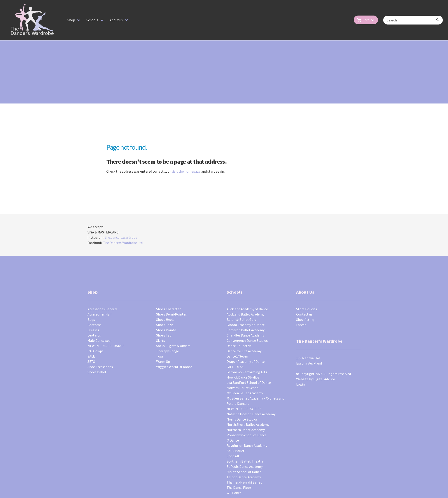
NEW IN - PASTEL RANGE (106, 346)
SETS (91, 361)
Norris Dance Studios (242, 419)
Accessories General (102, 309)
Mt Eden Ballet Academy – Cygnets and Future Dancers (255, 401)
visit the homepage (186, 171)
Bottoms (94, 325)
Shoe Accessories (100, 367)
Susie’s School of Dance (244, 472)
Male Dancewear (100, 340)
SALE (91, 356)
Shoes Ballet (97, 372)
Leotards (94, 335)
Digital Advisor (324, 379)
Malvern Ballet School (243, 388)
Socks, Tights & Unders (173, 346)
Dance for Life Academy (244, 351)
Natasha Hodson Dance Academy (251, 414)
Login (300, 384)
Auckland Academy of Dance (247, 309)
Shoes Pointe (166, 330)
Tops (160, 356)
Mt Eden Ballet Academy (245, 393)
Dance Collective (239, 346)
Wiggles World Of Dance (174, 367)
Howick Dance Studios (243, 377)
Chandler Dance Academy (245, 335)
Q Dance (233, 440)
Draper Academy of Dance (246, 361)
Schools (92, 20)
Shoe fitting (305, 319)
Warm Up (163, 361)
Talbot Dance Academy (244, 477)
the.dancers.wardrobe (121, 237)
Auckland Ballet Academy (245, 314)
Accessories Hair (100, 314)
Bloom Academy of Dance (246, 325)
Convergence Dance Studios (247, 340)
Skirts (161, 340)
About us (116, 20)
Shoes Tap (164, 335)
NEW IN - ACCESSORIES (244, 409)
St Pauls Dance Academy (245, 466)
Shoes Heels (165, 319)
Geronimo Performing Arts (247, 372)
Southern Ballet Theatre (245, 461)
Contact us (304, 314)
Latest (301, 325)
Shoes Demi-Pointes (171, 314)
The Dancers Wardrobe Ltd (123, 243)
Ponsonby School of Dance (247, 435)
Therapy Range (168, 351)
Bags (91, 319)
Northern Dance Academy (246, 430)
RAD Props (95, 351)
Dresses (93, 330)
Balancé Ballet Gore (242, 319)
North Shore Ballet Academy (248, 424)
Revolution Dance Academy (247, 445)
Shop (71, 20)
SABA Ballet (236, 451)
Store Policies (307, 309)
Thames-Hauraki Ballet (244, 482)
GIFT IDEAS (235, 367)
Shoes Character (168, 309)
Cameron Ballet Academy (246, 330)
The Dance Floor (239, 487)
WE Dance (234, 493)
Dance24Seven (237, 356)
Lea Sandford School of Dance (249, 382)
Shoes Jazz (164, 325)
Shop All (233, 456)
